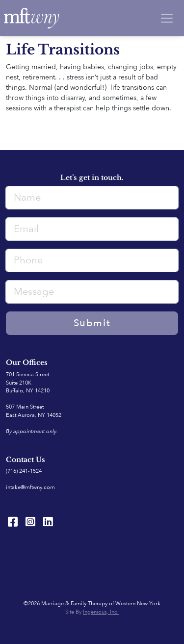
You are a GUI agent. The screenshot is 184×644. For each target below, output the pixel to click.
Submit (92, 323)
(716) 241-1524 (24, 471)
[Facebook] (13, 522)
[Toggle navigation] (167, 18)
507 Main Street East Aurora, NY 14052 (34, 411)
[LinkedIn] (48, 522)
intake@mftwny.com (30, 487)
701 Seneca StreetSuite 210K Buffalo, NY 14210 (28, 383)
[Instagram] (30, 522)
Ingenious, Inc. (101, 612)
